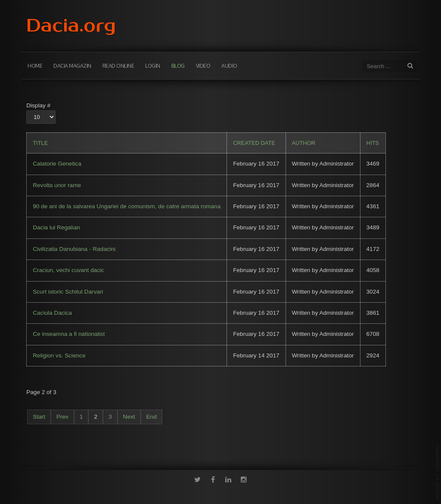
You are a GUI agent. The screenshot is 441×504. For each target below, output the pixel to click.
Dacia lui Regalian (56, 227)
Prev (62, 417)
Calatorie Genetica (57, 164)
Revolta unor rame (57, 185)
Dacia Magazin (72, 66)
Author (304, 143)
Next (129, 417)
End (152, 417)
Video (203, 66)
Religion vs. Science (59, 355)
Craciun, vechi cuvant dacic (68, 270)
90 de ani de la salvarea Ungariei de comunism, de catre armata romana (127, 206)
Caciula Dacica (52, 313)
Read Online (118, 66)
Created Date (254, 143)
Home (35, 66)
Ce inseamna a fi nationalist (69, 334)
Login (153, 66)
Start (39, 417)
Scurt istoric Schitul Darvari (68, 292)
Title (40, 143)
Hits (373, 143)
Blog (178, 66)
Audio (229, 66)
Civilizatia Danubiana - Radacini (74, 249)
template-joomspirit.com (438, 472)
